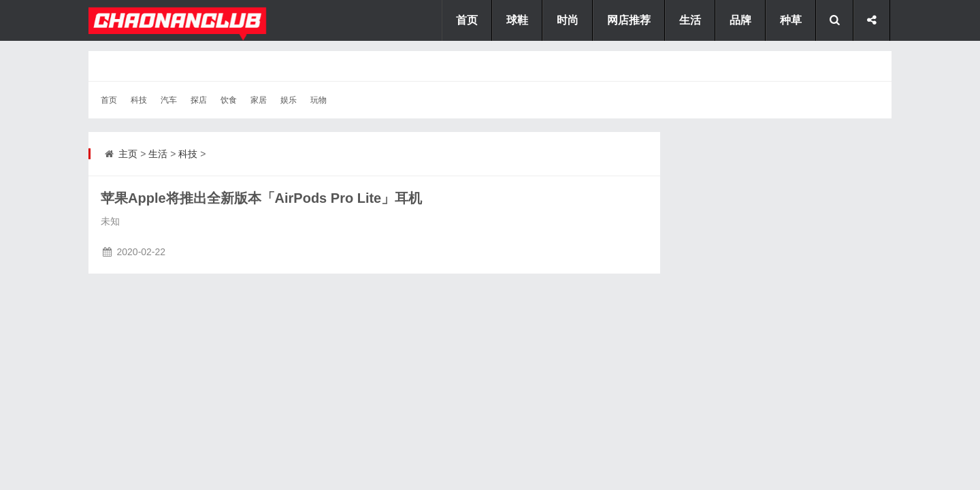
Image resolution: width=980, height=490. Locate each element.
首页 (109, 100)
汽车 (169, 100)
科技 (139, 100)
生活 (158, 154)
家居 (259, 100)
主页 (128, 154)
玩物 (318, 100)
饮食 (229, 100)
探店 (199, 100)
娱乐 (289, 100)
